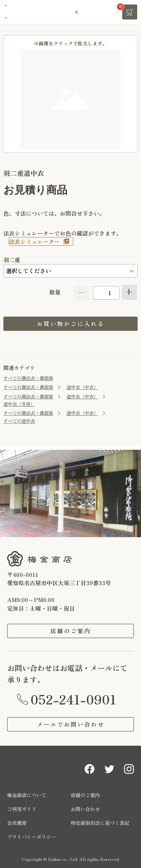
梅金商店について (27, 795)
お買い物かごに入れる (71, 324)
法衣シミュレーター (34, 241)
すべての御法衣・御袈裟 (28, 378)
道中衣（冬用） (19, 404)
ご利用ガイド (22, 809)
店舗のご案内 (71, 631)
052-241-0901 (73, 699)
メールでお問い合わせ (71, 724)
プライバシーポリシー (32, 837)
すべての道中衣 (19, 421)
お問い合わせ (85, 809)
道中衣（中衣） (82, 387)
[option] (70, 100)
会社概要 (17, 823)
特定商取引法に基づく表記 (100, 823)
